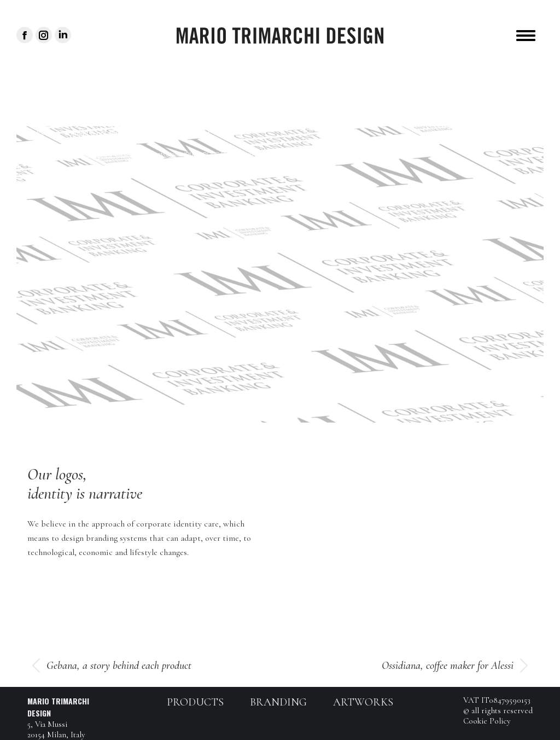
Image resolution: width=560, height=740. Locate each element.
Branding (278, 702)
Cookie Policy (487, 721)
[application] (280, 274)
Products (195, 702)
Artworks (363, 702)
